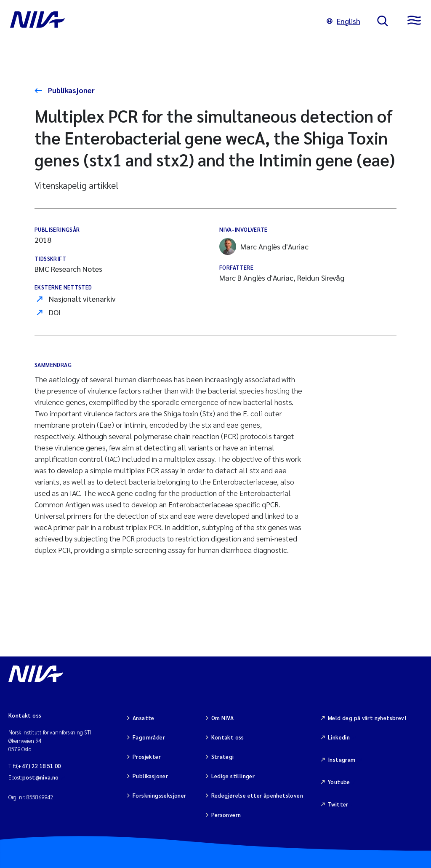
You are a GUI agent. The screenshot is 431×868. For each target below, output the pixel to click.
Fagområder (149, 737)
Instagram (342, 759)
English (343, 21)
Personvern (226, 815)
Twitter (338, 804)
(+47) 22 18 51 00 (39, 766)
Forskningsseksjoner (159, 795)
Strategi (223, 757)
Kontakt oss (228, 737)
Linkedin (339, 737)
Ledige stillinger (233, 776)
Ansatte (144, 718)
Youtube (339, 782)
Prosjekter (147, 757)
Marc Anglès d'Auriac (264, 246)
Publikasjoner (71, 90)
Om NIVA (223, 718)
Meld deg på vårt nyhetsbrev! (367, 718)
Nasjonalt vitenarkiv (82, 299)
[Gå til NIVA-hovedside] (160, 21)
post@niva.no (41, 777)
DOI (55, 312)
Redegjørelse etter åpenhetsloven (257, 795)
